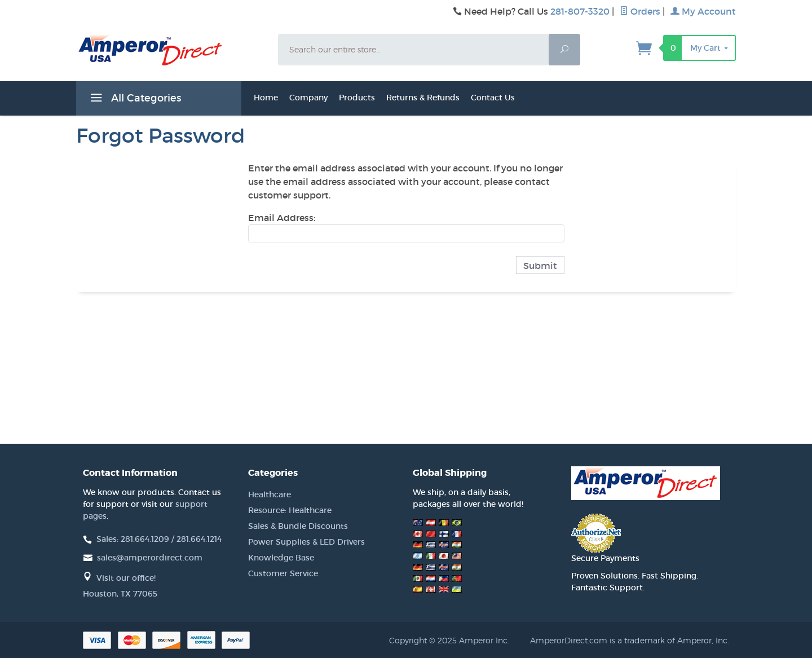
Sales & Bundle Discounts (298, 526)
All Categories (134, 100)
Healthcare (270, 494)
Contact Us (493, 98)
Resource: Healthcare (290, 510)
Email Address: (282, 218)
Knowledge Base (281, 558)
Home (266, 98)
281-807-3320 (580, 11)
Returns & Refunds (423, 98)
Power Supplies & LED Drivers (306, 542)
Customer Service (283, 573)
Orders (640, 11)
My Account (703, 11)
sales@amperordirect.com (150, 558)
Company (308, 98)
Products (357, 98)
